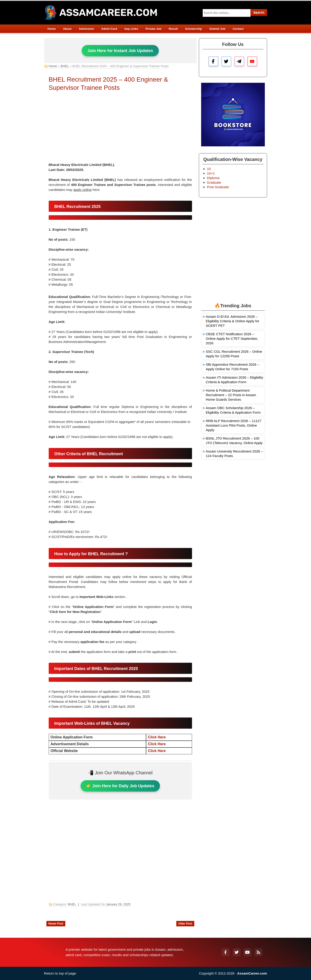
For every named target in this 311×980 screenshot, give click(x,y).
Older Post (185, 924)
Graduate (214, 182)
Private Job (153, 29)
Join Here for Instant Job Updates (120, 51)
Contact (238, 29)
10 (209, 169)
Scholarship (193, 29)
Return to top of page (60, 973)
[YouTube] (248, 952)
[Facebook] (226, 952)
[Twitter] (237, 952)
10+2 (211, 173)
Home (52, 29)
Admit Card (109, 29)
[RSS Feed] (258, 952)
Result (173, 29)
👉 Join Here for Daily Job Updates (120, 786)
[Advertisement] (120, 128)
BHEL (65, 66)
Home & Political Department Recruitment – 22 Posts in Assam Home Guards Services (231, 395)
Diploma (213, 178)
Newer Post (56, 924)
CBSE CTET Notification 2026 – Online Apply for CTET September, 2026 (232, 339)
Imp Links (131, 29)
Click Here (157, 737)
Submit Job (217, 29)
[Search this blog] (227, 13)
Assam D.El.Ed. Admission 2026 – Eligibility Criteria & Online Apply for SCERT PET (233, 321)
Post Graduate (218, 187)
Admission (86, 29)
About (67, 29)
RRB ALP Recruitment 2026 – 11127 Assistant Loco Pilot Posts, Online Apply (234, 425)
